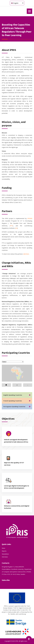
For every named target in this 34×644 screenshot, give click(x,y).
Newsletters (5, 554)
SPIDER (30, 218)
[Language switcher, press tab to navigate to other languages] (17, 3)
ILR (16, 228)
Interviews (5, 557)
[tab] (17, 395)
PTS (11, 226)
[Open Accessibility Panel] (29, 639)
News (3, 548)
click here (26, 254)
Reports (4, 551)
